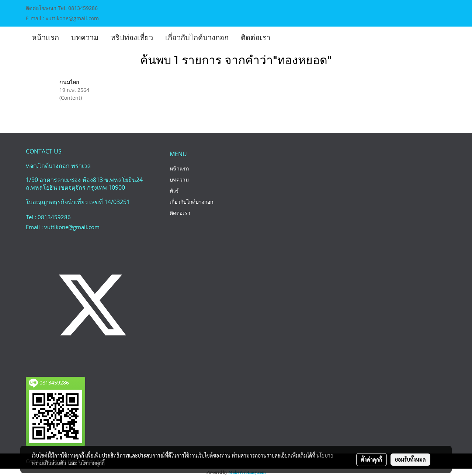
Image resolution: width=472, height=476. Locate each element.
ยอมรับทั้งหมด (410, 459)
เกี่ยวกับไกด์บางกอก (197, 38)
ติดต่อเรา (256, 38)
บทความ (85, 38)
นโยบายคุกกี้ (92, 463)
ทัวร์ (174, 191)
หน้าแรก (45, 38)
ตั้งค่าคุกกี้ (372, 459)
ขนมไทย (69, 82)
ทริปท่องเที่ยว (132, 38)
